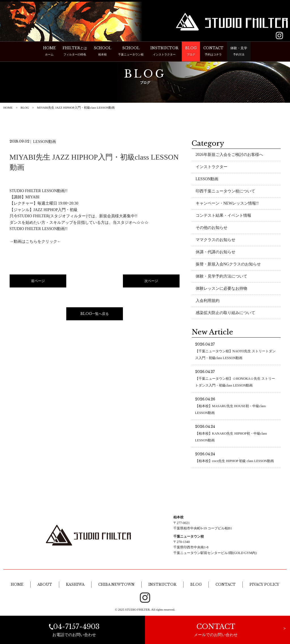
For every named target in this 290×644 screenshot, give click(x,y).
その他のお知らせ (212, 228)
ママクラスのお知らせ (216, 240)
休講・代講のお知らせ (216, 253)
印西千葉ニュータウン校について (225, 192)
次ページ (151, 282)
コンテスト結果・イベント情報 (223, 216)
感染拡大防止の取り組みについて (225, 313)
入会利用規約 (208, 301)
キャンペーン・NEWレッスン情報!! (227, 204)
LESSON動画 (207, 180)
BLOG (25, 108)
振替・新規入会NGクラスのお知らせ (228, 265)
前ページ (38, 282)
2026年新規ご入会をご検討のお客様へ (229, 155)
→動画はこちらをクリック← (35, 242)
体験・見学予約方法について (221, 277)
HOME (8, 108)
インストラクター (212, 167)
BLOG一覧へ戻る (95, 314)
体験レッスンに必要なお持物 (221, 289)
